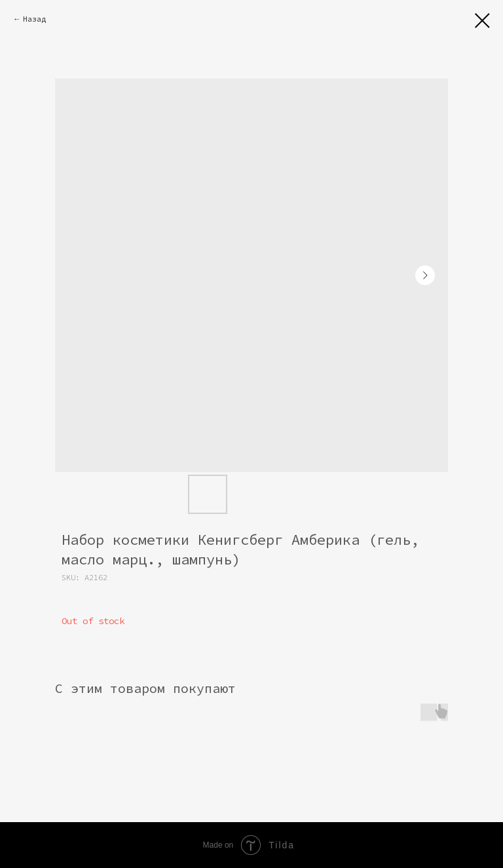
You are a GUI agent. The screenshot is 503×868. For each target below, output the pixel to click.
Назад (34, 19)
